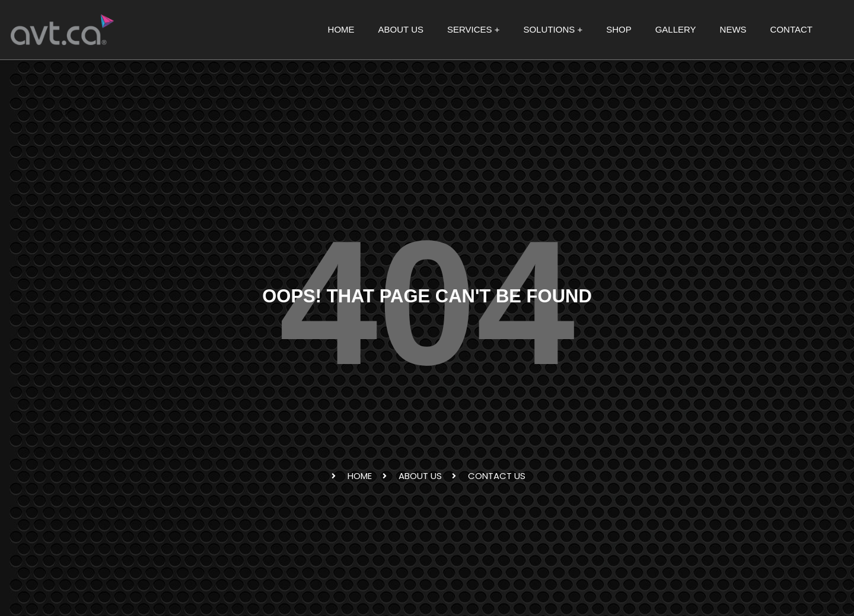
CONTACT (791, 29)
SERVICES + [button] (474, 29)
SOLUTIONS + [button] (553, 29)
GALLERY (676, 29)
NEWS (733, 29)
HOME (341, 29)
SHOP (619, 29)
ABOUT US (401, 29)
